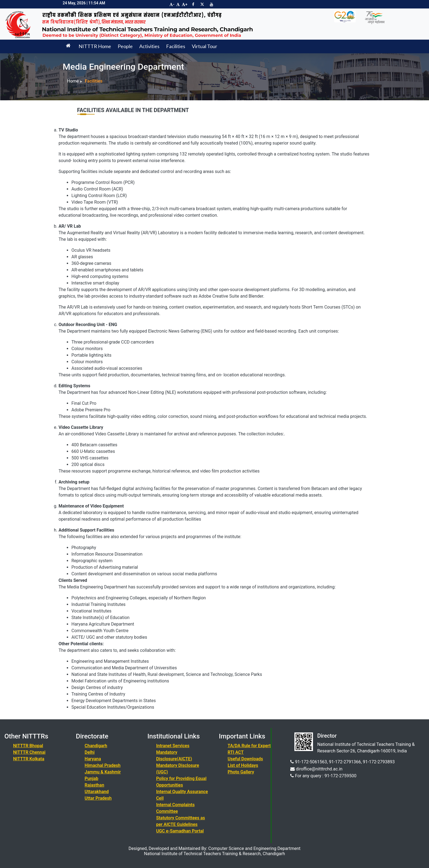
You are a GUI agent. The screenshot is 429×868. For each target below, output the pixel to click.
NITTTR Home (95, 46)
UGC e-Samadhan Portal (180, 831)
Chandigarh (96, 746)
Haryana (93, 759)
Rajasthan (94, 785)
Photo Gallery (241, 772)
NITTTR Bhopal (28, 746)
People (125, 46)
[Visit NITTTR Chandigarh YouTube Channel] (211, 4)
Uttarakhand (97, 792)
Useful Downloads (245, 759)
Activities (149, 46)
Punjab (91, 778)
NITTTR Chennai (29, 752)
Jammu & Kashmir (103, 772)
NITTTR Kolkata (29, 759)
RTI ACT (236, 752)
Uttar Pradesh (98, 798)
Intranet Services (173, 746)
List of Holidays (243, 765)
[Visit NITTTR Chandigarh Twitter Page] (202, 4)
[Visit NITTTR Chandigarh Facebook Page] (193, 4)
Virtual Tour (205, 46)
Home (73, 81)
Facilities (176, 46)
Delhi (89, 752)
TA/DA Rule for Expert (249, 746)
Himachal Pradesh (102, 765)
